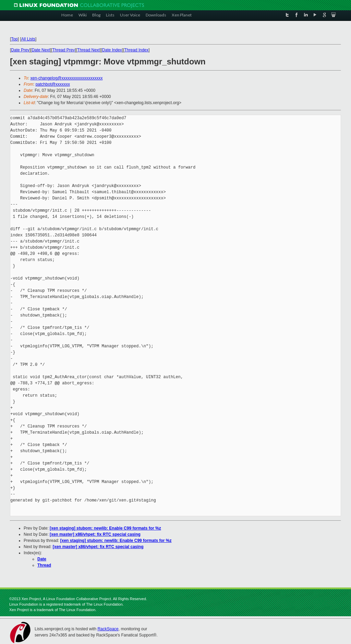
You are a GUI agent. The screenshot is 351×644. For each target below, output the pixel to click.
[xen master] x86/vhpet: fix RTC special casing (95, 534)
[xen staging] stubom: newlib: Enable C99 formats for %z (105, 528)
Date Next (41, 50)
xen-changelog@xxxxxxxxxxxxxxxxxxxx (67, 78)
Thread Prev (63, 50)
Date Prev (20, 50)
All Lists (28, 39)
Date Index (112, 50)
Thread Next (88, 50)
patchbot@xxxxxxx (53, 84)
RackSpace (108, 629)
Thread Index (137, 50)
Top (14, 39)
